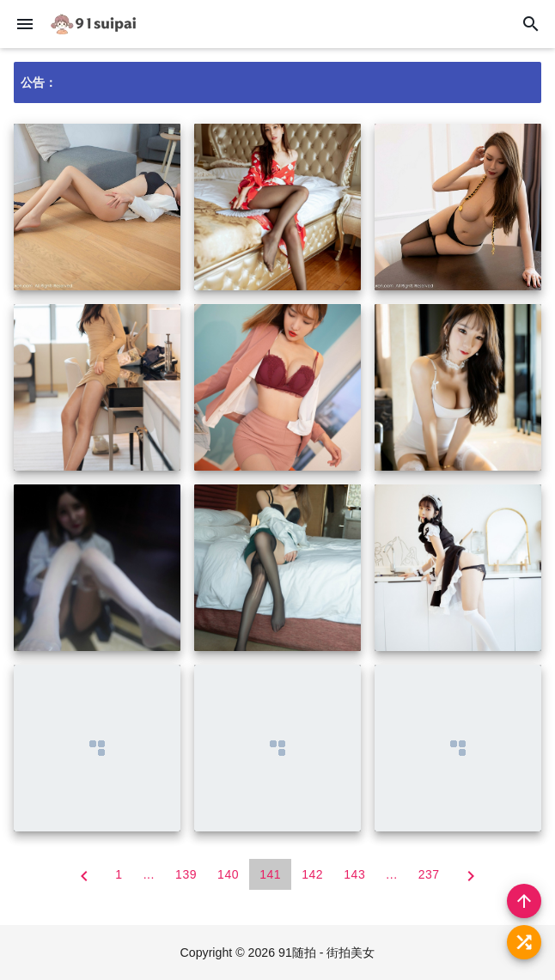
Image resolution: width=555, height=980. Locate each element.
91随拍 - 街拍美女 (328, 953)
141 (270, 875)
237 (429, 875)
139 (186, 875)
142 (312, 875)
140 (228, 875)
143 (354, 875)
